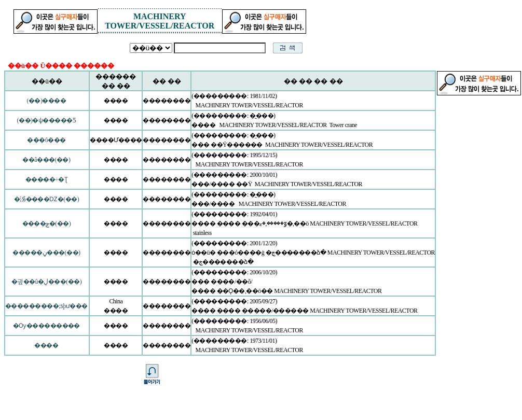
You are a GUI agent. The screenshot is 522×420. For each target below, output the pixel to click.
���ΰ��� (46, 140)
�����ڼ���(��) (46, 253)
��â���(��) (46, 160)
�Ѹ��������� (46, 326)
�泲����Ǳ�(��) (47, 199)
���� (46, 345)
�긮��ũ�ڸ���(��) (47, 282)
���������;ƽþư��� (46, 306)
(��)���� (47, 101)
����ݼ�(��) (47, 223)
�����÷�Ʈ (46, 179)
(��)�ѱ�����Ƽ (47, 120)
